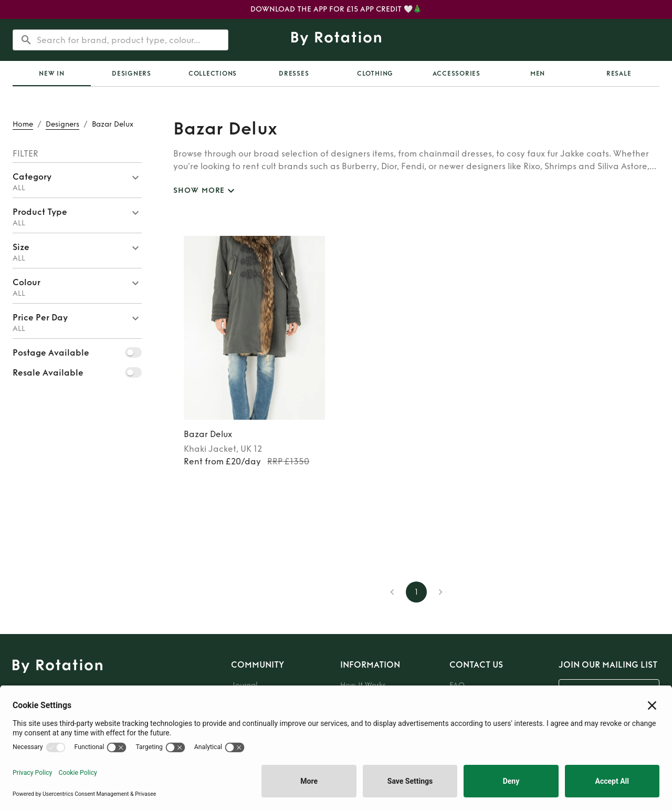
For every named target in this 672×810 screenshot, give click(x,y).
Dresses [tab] (294, 74)
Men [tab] (538, 74)
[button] (77, 180)
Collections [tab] (213, 74)
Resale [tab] (619, 74)
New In (52, 74)
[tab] (52, 74)
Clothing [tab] (375, 74)
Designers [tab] (132, 74)
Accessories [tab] (456, 74)
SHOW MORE (205, 191)
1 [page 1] (416, 592)
